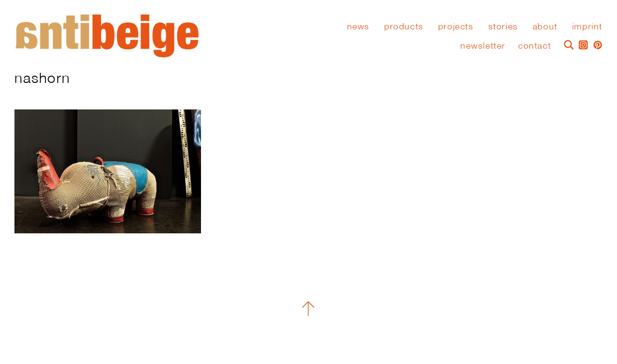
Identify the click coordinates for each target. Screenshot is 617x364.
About (545, 27)
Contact (535, 46)
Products (404, 27)
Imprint (587, 27)
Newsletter (483, 46)
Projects (456, 27)
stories (503, 27)
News (358, 27)
